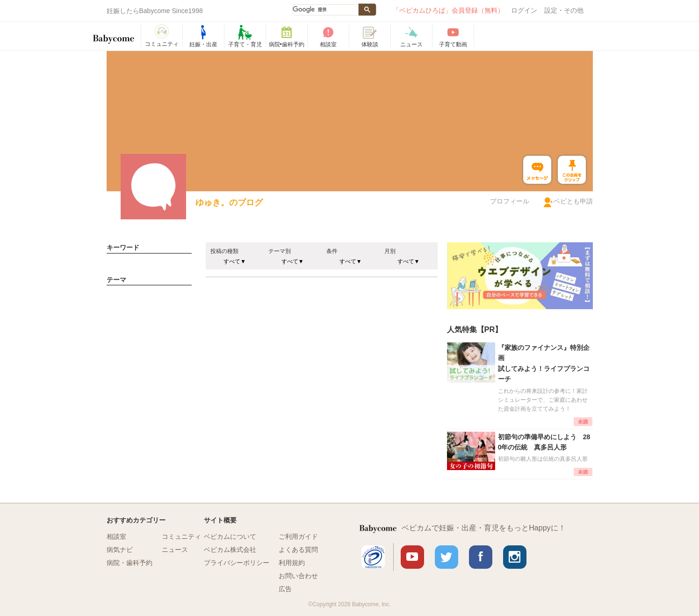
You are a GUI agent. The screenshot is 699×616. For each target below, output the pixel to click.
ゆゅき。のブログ (229, 203)
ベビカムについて (230, 536)
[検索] (325, 10)
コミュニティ (181, 536)
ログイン (524, 10)
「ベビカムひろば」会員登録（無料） (448, 10)
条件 (332, 251)
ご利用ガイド (298, 536)
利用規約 (292, 563)
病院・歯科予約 (130, 563)
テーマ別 (280, 251)
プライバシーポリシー (237, 563)
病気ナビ (120, 550)
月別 (390, 251)
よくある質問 (298, 550)
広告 (285, 589)
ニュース (175, 550)
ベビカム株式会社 (230, 550)
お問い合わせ (298, 576)
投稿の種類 (224, 251)
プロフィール (510, 201)
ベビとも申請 (573, 201)
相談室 (116, 536)
